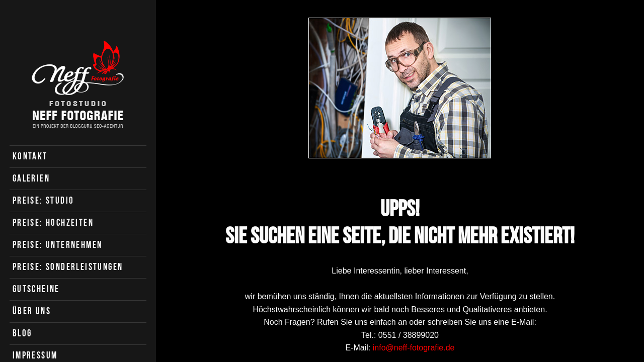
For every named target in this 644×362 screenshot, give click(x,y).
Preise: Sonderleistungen (68, 267)
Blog (22, 333)
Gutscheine (36, 289)
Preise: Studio (44, 200)
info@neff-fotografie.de (414, 348)
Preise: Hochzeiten (53, 222)
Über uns (32, 311)
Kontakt (30, 156)
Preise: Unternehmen (58, 245)
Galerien (31, 178)
